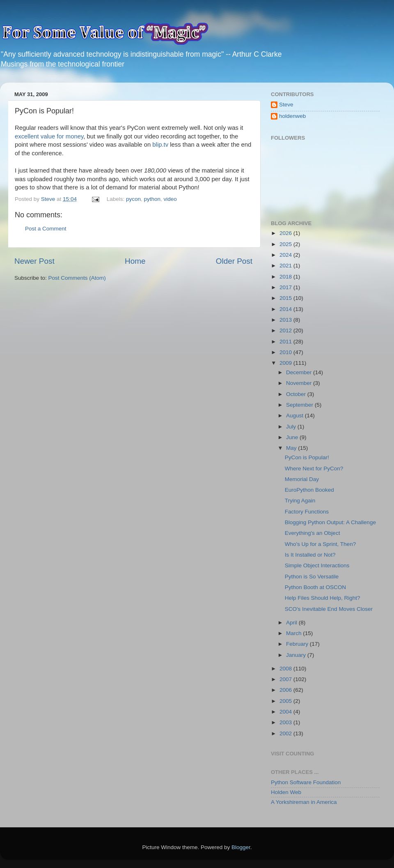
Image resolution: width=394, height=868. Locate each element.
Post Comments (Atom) (77, 278)
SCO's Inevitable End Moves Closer (329, 609)
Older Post (234, 261)
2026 (286, 233)
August (295, 416)
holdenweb (292, 116)
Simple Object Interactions (317, 565)
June (293, 437)
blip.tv (160, 145)
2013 (286, 320)
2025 (286, 244)
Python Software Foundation (306, 782)
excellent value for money (49, 136)
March (294, 633)
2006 (286, 690)
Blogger (241, 847)
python (152, 199)
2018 (286, 277)
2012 (286, 330)
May (292, 448)
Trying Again (300, 501)
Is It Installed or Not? (310, 555)
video (170, 199)
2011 (286, 342)
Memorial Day (302, 479)
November (300, 383)
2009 (286, 363)
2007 (286, 679)
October (297, 394)
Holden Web (286, 792)
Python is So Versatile (312, 577)
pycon (133, 199)
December (300, 372)
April (292, 623)
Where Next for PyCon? (314, 469)
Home (135, 261)
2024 (286, 255)
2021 (286, 266)
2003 (286, 722)
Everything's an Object (313, 533)
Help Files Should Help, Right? (323, 598)
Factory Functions (307, 512)
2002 (286, 733)
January (297, 655)
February (298, 644)
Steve (286, 105)
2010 (286, 352)
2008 (286, 669)
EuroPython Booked (309, 490)
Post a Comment (46, 229)
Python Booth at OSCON (315, 587)
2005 (286, 701)
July (292, 427)
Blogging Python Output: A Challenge (330, 522)
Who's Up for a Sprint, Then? (320, 544)
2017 (286, 287)
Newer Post (34, 261)
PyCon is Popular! (307, 457)
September (300, 405)
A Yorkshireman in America (304, 802)
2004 (286, 712)
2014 (286, 309)
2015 (286, 298)
